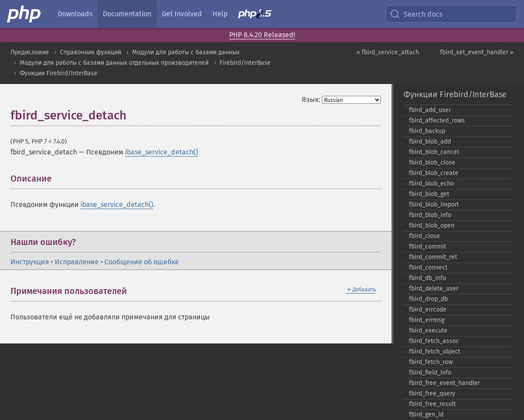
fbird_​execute (428, 331)
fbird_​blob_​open (432, 226)
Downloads (75, 14)
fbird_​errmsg (427, 320)
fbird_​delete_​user (434, 289)
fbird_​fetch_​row (431, 362)
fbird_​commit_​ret (433, 257)
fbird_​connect (428, 268)
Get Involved (182, 14)
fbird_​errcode (428, 310)
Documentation (127, 14)
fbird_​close (424, 236)
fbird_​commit (428, 247)
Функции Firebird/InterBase (59, 73)
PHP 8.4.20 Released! (262, 35)
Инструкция (30, 262)
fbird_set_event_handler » (477, 52)
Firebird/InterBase (245, 63)
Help (220, 14)
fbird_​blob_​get (429, 194)
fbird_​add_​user (430, 110)
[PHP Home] (24, 14)
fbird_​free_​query (432, 394)
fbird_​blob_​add (430, 142)
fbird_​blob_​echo (431, 184)
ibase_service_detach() (161, 152)
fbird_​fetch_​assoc (434, 341)
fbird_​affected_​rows (437, 121)
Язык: (311, 100)
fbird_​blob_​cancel (434, 152)
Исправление (77, 262)
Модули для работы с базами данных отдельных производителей (114, 63)
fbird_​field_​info (430, 373)
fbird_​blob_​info (430, 215)
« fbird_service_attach (388, 52)
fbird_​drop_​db (428, 299)
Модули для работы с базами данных (186, 52)
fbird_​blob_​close (432, 163)
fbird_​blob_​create (434, 173)
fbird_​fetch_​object (435, 352)
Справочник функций (91, 52)
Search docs (416, 14)
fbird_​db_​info (428, 278)
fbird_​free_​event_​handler (444, 383)
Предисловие (30, 52)
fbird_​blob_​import (434, 205)
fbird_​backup (427, 131)
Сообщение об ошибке (142, 262)
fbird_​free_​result (432, 404)
